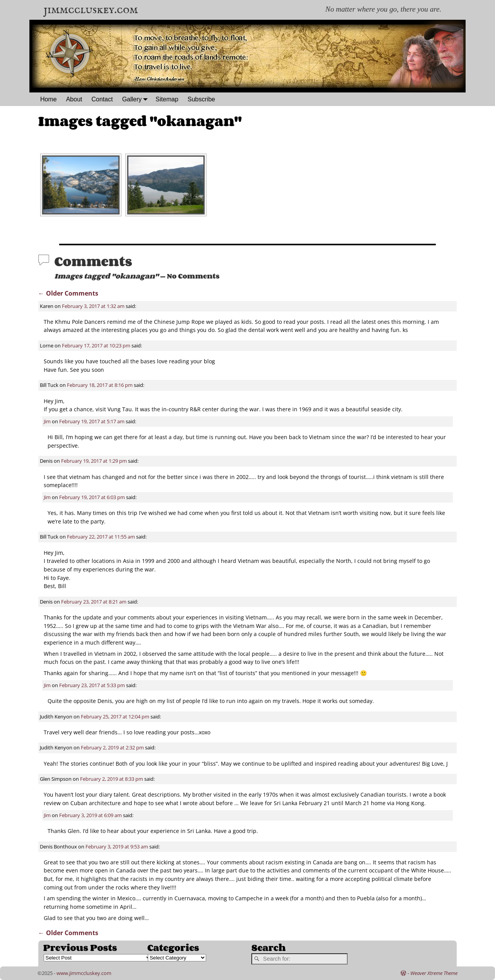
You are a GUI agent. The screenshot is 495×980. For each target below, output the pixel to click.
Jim (47, 421)
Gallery (137, 99)
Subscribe (201, 99)
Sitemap (167, 99)
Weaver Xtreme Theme (434, 973)
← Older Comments (68, 293)
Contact (102, 99)
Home (49, 99)
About (74, 99)
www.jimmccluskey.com (84, 973)
